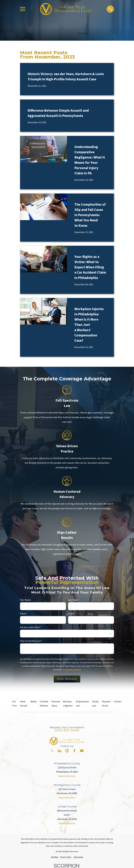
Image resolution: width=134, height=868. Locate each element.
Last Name (73, 600)
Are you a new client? (30, 627)
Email (71, 614)
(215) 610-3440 (67, 730)
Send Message (67, 679)
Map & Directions (67, 776)
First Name (25, 600)
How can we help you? (31, 641)
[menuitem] (55, 857)
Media (33, 702)
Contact (118, 702)
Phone (23, 614)
